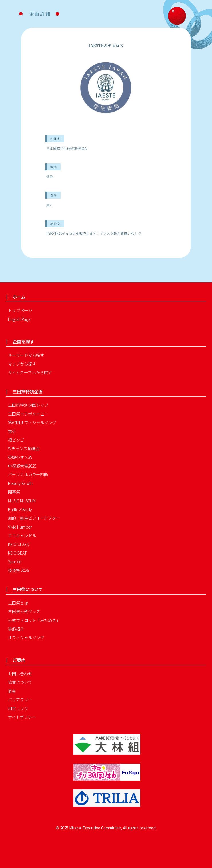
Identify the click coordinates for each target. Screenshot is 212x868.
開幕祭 (14, 492)
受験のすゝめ (20, 457)
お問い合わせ (20, 674)
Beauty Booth (20, 483)
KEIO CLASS (18, 544)
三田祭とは (18, 603)
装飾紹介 (16, 629)
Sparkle (15, 561)
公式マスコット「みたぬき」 (34, 620)
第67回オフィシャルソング (32, 422)
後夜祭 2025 (18, 570)
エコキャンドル (22, 535)
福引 (12, 431)
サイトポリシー (22, 717)
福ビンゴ (16, 440)
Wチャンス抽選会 (24, 448)
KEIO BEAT (17, 553)
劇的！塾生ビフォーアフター (34, 518)
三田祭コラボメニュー (28, 414)
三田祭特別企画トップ (28, 405)
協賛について (20, 682)
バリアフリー (20, 700)
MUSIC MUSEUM (22, 501)
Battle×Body (20, 509)
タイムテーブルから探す (30, 372)
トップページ (20, 310)
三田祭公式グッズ (24, 611)
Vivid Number (20, 527)
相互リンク (18, 708)
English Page (19, 319)
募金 (12, 691)
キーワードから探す (26, 355)
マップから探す (22, 364)
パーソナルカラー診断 (28, 474)
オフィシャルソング (26, 637)
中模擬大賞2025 (22, 466)
